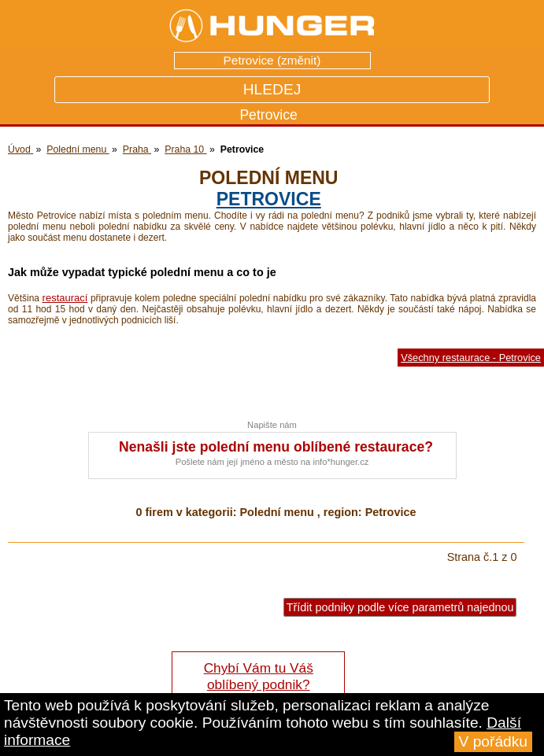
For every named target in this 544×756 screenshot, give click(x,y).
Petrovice (269, 199)
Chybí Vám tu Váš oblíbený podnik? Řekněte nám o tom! (258, 684)
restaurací (65, 298)
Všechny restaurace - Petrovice (471, 358)
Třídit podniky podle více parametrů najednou (400, 607)
